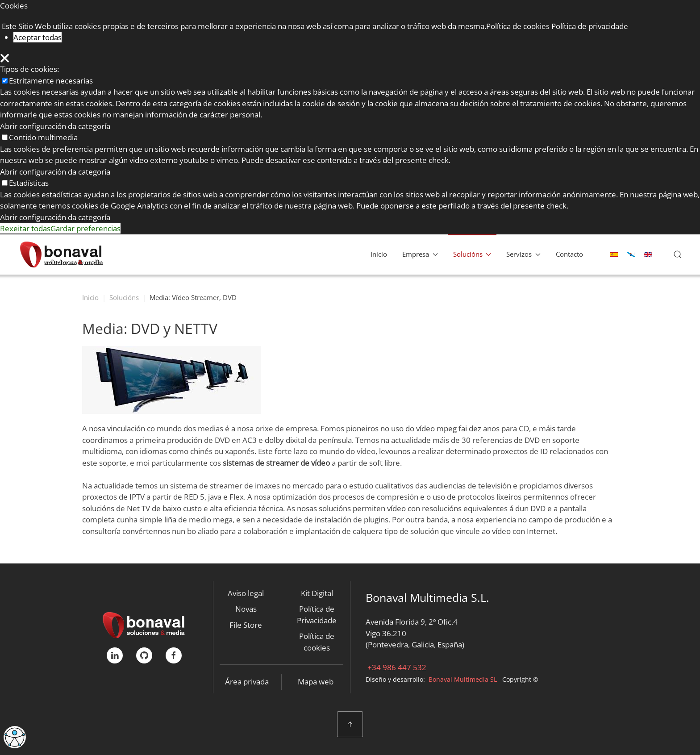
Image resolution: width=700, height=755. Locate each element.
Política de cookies (317, 642)
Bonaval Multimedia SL (463, 679)
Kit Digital (317, 593)
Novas (246, 609)
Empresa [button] (420, 254)
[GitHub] (144, 655)
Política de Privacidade (317, 615)
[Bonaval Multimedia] (144, 624)
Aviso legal (246, 593)
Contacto (569, 254)
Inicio (379, 254)
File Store (246, 625)
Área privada (247, 682)
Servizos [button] (523, 254)
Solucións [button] (472, 254)
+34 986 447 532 (396, 667)
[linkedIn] (115, 655)
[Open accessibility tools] (15, 737)
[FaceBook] (174, 655)
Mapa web (316, 682)
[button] (678, 254)
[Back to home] (61, 254)
